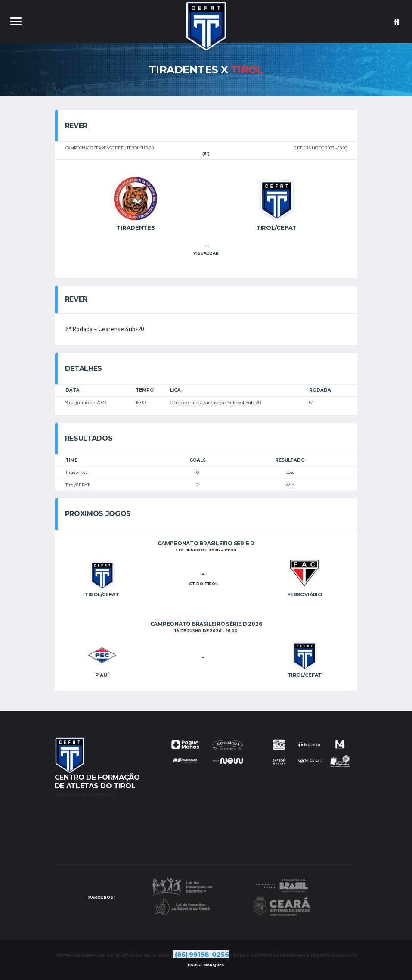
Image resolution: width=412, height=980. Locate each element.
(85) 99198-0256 (202, 954)
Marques (206, 965)
